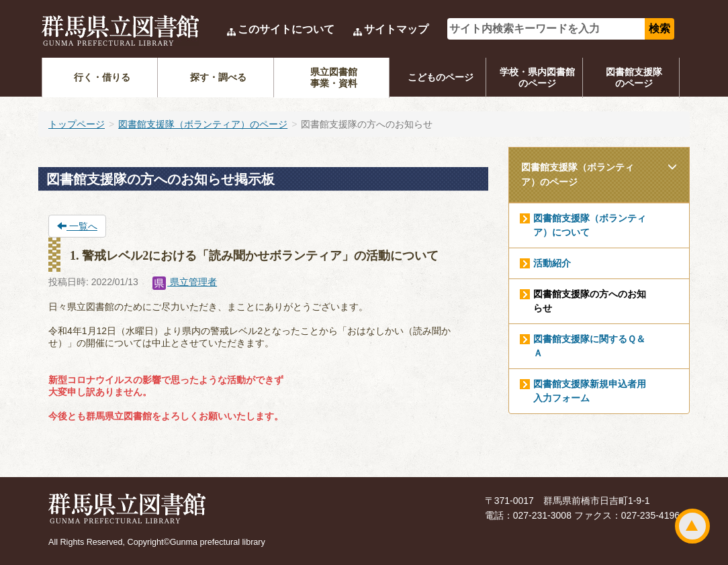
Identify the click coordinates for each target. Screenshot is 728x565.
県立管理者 (185, 282)
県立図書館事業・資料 (334, 78)
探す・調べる (218, 77)
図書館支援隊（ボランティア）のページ (203, 124)
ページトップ (692, 526)
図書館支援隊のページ (634, 78)
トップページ (77, 124)
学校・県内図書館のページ (537, 78)
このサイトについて (286, 29)
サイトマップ (396, 29)
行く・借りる (102, 77)
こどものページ (441, 77)
